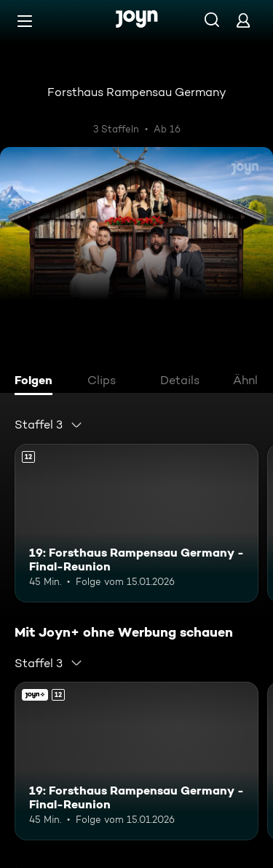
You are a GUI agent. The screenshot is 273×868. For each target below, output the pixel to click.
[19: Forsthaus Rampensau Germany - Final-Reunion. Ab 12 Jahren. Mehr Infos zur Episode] (136, 523)
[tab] (37, 382)
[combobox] (49, 425)
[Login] (243, 20)
